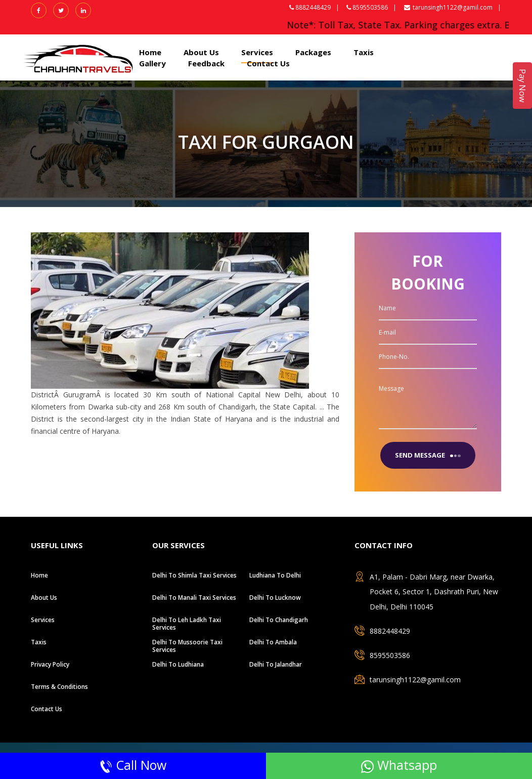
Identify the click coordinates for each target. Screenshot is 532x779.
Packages (313, 52)
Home (150, 52)
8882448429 (390, 631)
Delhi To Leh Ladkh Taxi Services (187, 624)
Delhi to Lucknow (275, 598)
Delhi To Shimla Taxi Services (194, 575)
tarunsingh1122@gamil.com (448, 7)
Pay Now (522, 86)
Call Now (133, 765)
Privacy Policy (50, 664)
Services (257, 52)
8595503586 (390, 655)
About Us (201, 52)
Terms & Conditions (59, 687)
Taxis (364, 52)
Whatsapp (399, 765)
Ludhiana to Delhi (275, 575)
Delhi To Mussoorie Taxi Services (187, 646)
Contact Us (268, 63)
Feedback (206, 63)
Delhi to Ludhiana (178, 664)
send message (428, 455)
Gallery (152, 63)
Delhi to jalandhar (276, 664)
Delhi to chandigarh (279, 620)
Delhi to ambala (273, 642)
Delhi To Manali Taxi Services (194, 598)
